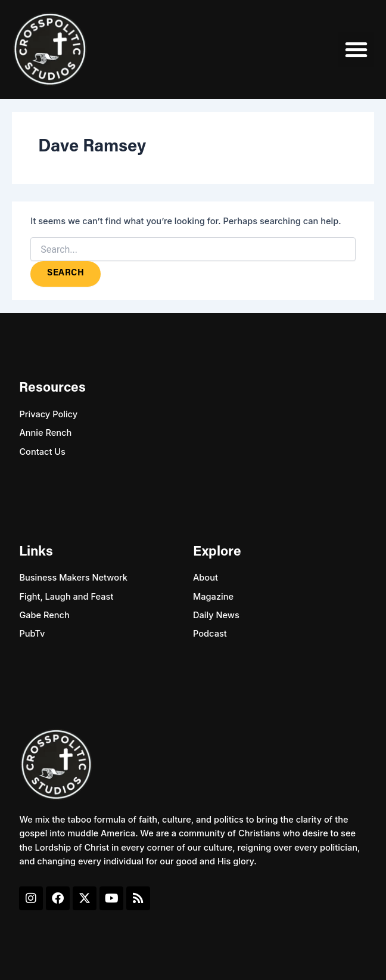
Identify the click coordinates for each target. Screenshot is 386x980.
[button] (356, 49)
